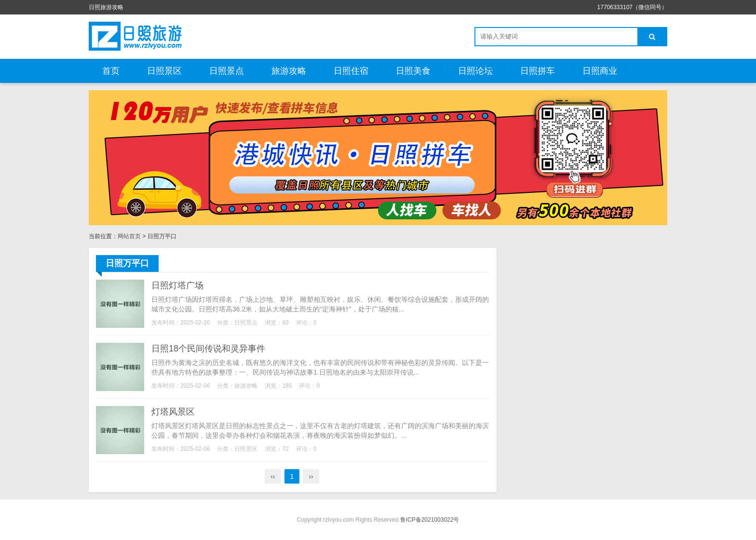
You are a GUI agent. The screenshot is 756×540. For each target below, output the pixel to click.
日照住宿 (351, 71)
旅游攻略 (289, 71)
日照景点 (227, 71)
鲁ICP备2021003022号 (430, 520)
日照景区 (164, 71)
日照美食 (413, 71)
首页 (111, 71)
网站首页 (129, 236)
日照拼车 (538, 71)
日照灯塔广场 (177, 285)
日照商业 (600, 71)
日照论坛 (475, 71)
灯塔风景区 (173, 412)
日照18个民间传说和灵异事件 (208, 349)
